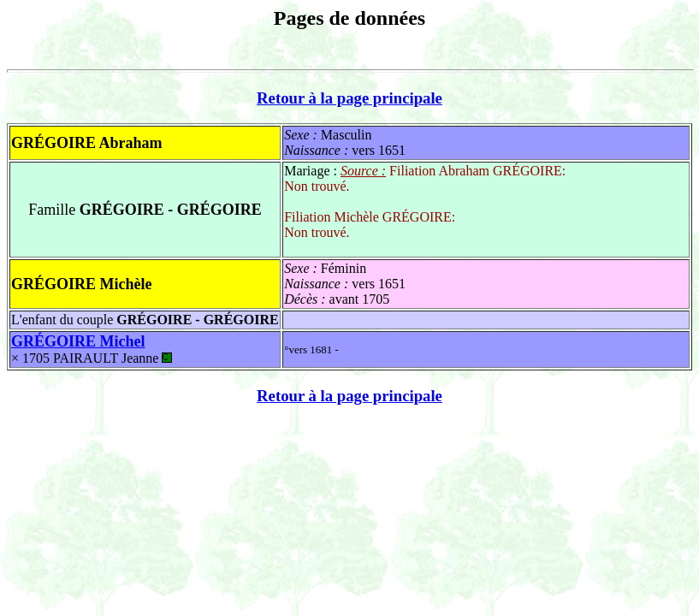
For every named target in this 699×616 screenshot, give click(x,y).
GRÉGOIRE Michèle (82, 284)
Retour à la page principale (349, 98)
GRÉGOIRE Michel (78, 341)
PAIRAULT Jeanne (113, 358)
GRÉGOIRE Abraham (87, 143)
